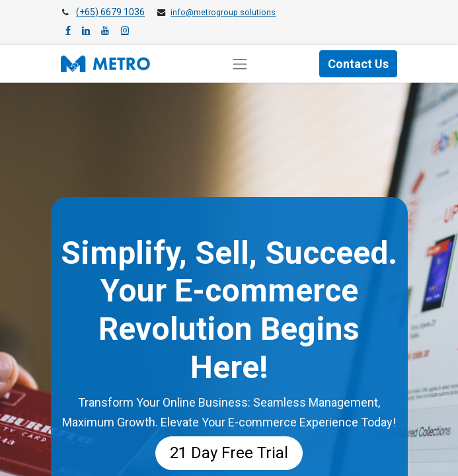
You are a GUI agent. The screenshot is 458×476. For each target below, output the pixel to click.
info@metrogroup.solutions (223, 13)
